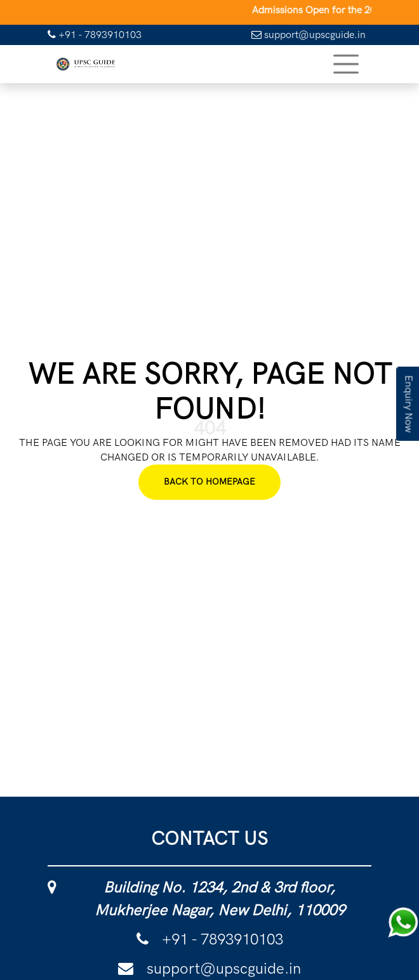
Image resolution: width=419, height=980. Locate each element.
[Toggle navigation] (346, 64)
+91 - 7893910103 (95, 35)
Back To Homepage (209, 482)
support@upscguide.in (309, 35)
